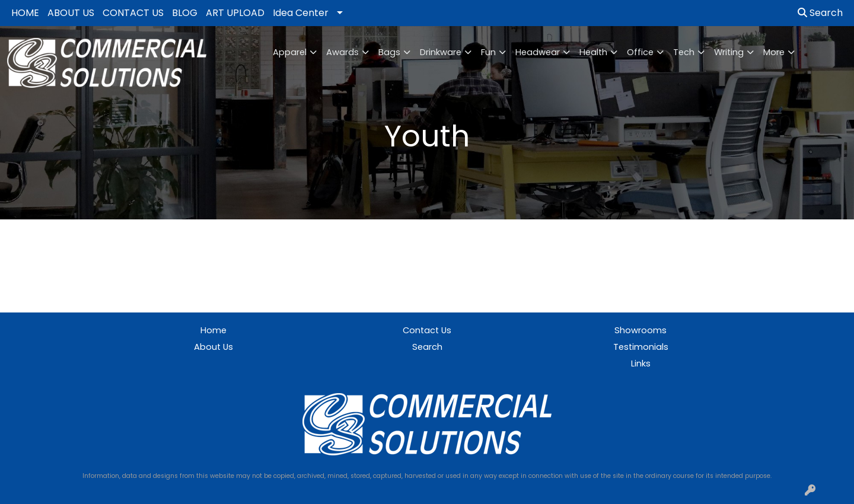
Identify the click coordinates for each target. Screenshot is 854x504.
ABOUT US (71, 13)
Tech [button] (684, 52)
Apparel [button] (290, 52)
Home (213, 330)
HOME (25, 13)
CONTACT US (133, 13)
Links (641, 363)
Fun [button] (488, 52)
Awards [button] (342, 52)
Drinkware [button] (441, 52)
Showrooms (640, 330)
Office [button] (640, 52)
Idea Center (301, 13)
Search (820, 13)
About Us (213, 347)
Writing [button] (729, 52)
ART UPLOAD (235, 13)
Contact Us (427, 330)
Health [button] (593, 52)
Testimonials (641, 347)
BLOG (185, 13)
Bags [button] (389, 52)
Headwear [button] (538, 52)
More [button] (774, 52)
